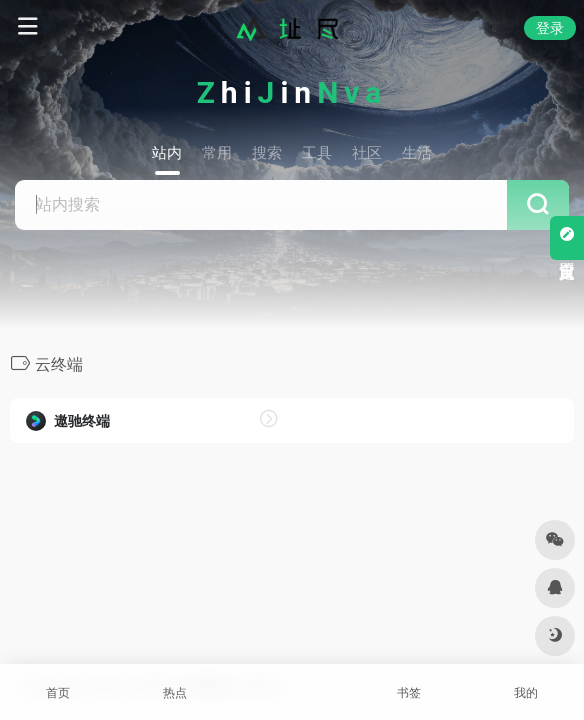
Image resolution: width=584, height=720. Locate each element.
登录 (550, 28)
